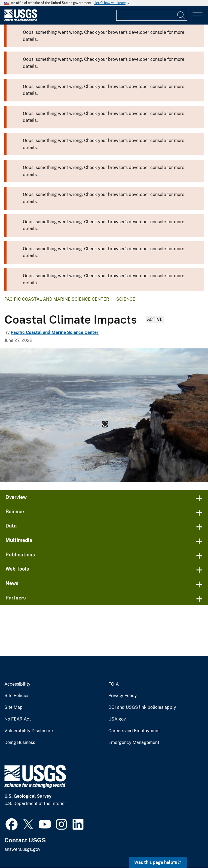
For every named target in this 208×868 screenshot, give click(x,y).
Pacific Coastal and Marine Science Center (57, 299)
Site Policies (17, 696)
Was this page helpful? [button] (158, 862)
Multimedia (19, 540)
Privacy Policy (123, 696)
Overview (16, 497)
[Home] (21, 20)
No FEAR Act (18, 719)
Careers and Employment (134, 731)
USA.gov (117, 719)
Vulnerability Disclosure (29, 731)
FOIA (114, 684)
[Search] (182, 15)
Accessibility (17, 684)
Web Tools (17, 569)
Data (11, 526)
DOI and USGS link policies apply (142, 707)
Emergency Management (134, 743)
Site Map (13, 707)
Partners (16, 598)
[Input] (152, 15)
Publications (20, 555)
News (12, 583)
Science (126, 299)
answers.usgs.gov (22, 849)
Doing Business (20, 743)
